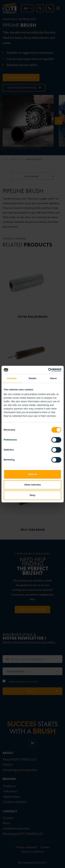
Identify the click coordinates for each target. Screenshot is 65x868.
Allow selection (32, 485)
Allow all (32, 474)
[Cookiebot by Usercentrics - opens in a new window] (47, 370)
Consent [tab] (12, 379)
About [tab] (53, 379)
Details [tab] (33, 379)
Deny (32, 495)
